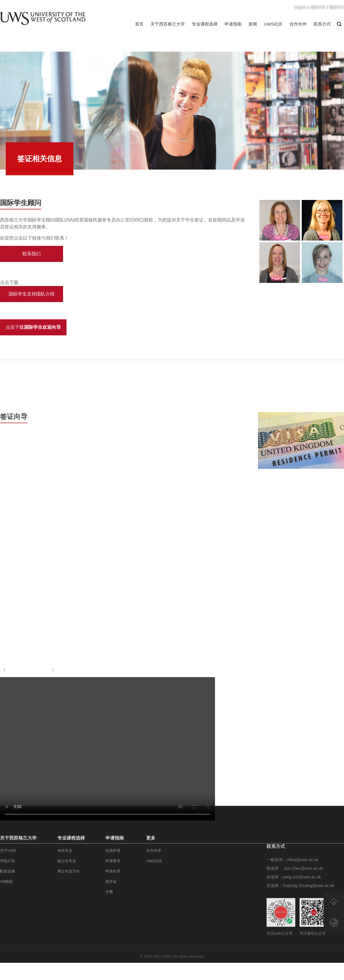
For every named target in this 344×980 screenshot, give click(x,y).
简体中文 (318, 7)
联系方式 (322, 24)
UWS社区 (273, 24)
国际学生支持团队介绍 (32, 294)
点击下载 (33, 327)
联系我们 (32, 254)
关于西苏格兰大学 (168, 24)
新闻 (253, 24)
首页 (139, 24)
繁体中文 (337, 7)
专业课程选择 (205, 24)
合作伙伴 (298, 24)
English (301, 7)
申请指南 (233, 24)
